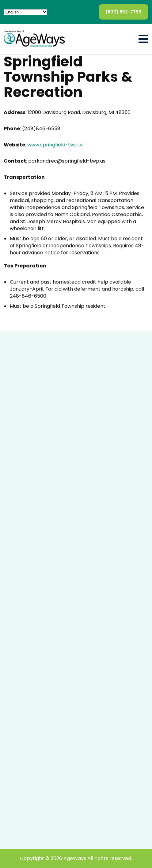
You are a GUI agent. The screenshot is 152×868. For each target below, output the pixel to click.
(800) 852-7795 (123, 12)
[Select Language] (25, 12)
